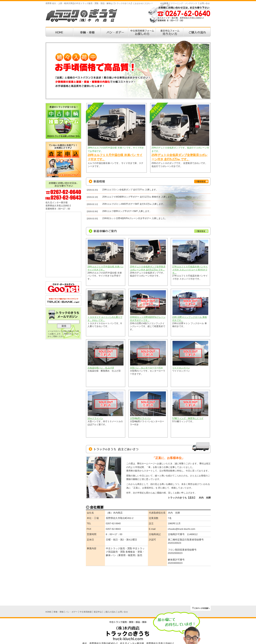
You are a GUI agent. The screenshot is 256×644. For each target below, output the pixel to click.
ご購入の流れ (110, 612)
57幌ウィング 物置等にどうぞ (188, 418)
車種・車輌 (58, 612)
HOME (49, 612)
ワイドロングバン (181, 368)
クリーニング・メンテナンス (184, 3)
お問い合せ (205, 3)
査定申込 (98, 612)
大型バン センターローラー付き (146, 368)
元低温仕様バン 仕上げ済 (101, 368)
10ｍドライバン (95, 418)
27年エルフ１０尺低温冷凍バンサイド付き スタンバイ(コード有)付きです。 (190, 270)
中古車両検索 (86, 612)
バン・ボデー (72, 612)
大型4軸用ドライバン (140, 418)
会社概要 (164, 3)
